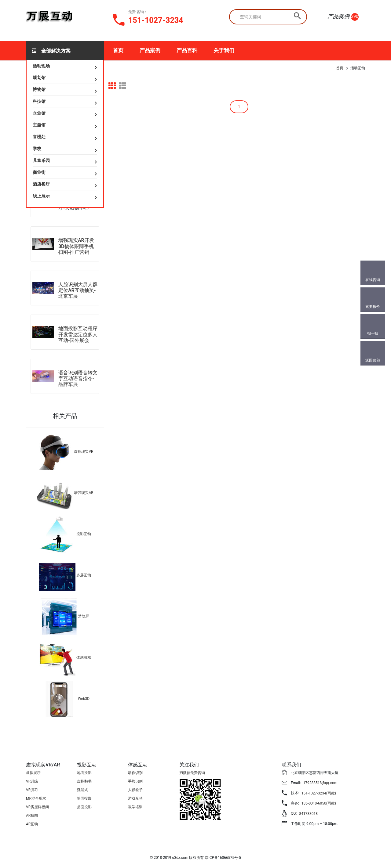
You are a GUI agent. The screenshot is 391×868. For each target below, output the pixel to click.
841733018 (308, 814)
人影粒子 (135, 790)
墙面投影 (84, 798)
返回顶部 (373, 360)
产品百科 (187, 50)
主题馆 (39, 125)
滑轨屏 (84, 616)
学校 (37, 149)
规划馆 (39, 77)
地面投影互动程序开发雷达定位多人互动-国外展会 (78, 334)
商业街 (39, 172)
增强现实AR (84, 493)
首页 (118, 50)
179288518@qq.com (320, 783)
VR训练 (32, 781)
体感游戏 (84, 657)
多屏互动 (84, 575)
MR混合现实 (36, 798)
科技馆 (39, 101)
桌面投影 (84, 807)
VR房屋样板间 (37, 807)
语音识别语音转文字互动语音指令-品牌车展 (78, 378)
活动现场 (41, 66)
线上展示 (41, 196)
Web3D (84, 699)
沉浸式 (82, 790)
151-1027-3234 (156, 20)
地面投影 (84, 773)
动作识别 (135, 773)
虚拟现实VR (84, 452)
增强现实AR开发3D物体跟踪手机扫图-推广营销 (76, 246)
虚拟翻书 (84, 781)
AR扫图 (32, 816)
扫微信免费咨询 (192, 773)
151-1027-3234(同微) (319, 793)
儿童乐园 (41, 160)
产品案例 (150, 50)
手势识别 (135, 781)
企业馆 (39, 113)
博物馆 (39, 89)
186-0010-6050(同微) (319, 803)
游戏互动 (135, 798)
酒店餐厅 (41, 184)
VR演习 (32, 790)
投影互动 (84, 534)
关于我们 (224, 50)
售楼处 (39, 137)
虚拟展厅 (33, 773)
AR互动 (32, 824)
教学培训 (135, 807)
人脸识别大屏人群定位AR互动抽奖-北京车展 (78, 290)
